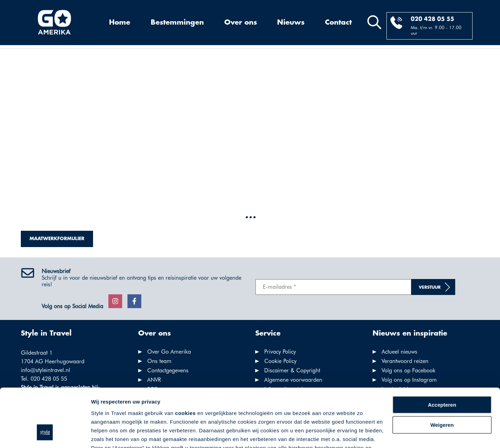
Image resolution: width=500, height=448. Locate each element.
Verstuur (430, 288)
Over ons (241, 23)
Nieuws (291, 23)
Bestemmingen (177, 23)
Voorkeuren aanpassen (120, 434)
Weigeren (442, 375)
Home (120, 23)
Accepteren (442, 355)
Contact (338, 23)
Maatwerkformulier (57, 239)
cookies (185, 363)
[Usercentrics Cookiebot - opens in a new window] (45, 434)
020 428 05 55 (432, 19)
